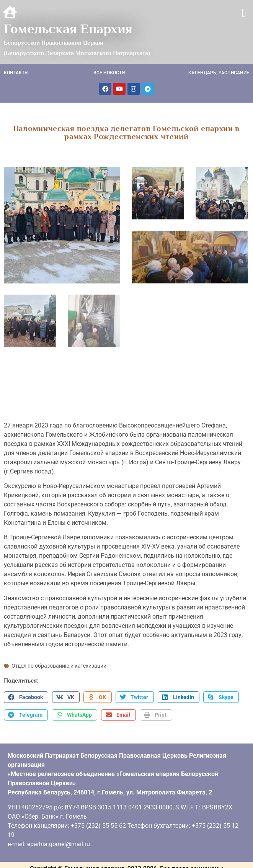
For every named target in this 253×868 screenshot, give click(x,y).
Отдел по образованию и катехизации (59, 663)
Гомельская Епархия (68, 29)
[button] (244, 13)
